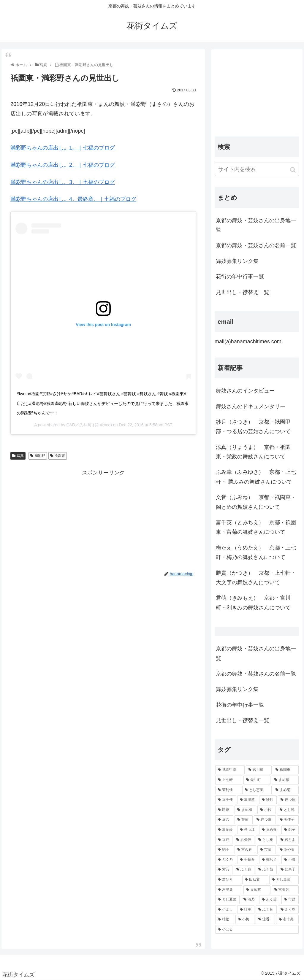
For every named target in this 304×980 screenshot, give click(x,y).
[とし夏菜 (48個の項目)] (227, 900)
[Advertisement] (103, 519)
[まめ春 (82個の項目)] (270, 830)
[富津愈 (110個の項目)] (248, 800)
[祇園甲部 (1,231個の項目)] (230, 770)
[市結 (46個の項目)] (290, 900)
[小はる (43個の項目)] (257, 930)
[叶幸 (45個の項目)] (246, 910)
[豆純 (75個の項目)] (224, 840)
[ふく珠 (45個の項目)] (288, 910)
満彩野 (40, 456)
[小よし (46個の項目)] (226, 910)
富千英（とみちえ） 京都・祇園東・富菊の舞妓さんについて (256, 527)
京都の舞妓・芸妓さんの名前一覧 (256, 245)
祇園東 (60, 456)
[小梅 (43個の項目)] (245, 919)
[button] (293, 170)
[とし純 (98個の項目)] (288, 810)
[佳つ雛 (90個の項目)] (265, 820)
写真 (20, 456)
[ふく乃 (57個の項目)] (226, 860)
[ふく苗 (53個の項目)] (266, 870)
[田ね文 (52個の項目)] (255, 880)
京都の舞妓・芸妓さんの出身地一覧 (256, 225)
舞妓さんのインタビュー (245, 391)
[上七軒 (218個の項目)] (229, 780)
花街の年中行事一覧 (240, 277)
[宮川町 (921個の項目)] (259, 770)
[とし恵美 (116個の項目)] (257, 790)
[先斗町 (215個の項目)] (257, 780)
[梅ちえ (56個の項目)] (270, 860)
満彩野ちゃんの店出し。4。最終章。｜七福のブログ (73, 199)
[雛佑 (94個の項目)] (244, 820)
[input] (257, 169)
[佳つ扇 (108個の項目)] (288, 800)
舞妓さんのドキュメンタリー (251, 406)
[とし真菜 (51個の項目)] (284, 880)
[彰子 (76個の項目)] (290, 830)
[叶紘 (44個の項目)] (225, 919)
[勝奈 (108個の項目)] (224, 810)
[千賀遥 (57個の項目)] (248, 860)
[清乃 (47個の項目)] (249, 900)
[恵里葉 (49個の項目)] (229, 890)
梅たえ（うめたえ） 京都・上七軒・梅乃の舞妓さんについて (256, 552)
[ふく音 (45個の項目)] (266, 910)
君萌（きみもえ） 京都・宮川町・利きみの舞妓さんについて (253, 603)
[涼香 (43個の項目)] (265, 919)
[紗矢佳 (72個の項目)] (244, 840)
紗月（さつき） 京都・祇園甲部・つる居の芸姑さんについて (253, 427)
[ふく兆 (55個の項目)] (244, 870)
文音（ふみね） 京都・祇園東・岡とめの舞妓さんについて (256, 502)
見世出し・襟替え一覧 (243, 292)
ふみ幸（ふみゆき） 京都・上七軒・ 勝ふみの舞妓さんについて (256, 477)
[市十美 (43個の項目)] (287, 919)
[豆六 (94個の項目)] (224, 820)
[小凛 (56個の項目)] (290, 860)
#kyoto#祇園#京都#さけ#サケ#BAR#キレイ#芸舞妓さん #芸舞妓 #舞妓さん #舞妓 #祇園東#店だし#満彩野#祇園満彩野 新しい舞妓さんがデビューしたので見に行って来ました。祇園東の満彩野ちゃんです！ (103, 403)
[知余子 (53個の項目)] (288, 870)
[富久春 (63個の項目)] (245, 850)
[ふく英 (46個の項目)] (270, 900)
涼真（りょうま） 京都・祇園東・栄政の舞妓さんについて (253, 452)
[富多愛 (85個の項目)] (226, 830)
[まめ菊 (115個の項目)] (286, 790)
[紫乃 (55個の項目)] (224, 870)
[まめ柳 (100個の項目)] (245, 810)
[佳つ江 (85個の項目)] (248, 830)
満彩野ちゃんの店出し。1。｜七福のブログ (63, 148)
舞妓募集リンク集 (237, 261)
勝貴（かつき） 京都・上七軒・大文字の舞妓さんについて (256, 578)
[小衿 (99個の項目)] (266, 810)
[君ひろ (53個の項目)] (228, 880)
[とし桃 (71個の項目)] (266, 840)
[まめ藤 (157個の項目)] (285, 780)
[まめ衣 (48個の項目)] (257, 890)
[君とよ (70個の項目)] (288, 840)
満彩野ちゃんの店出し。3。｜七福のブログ (63, 182)
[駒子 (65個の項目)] (224, 850)
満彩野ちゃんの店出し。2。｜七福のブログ (63, 165)
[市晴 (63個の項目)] (266, 850)
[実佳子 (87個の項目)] (288, 820)
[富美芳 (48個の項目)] (285, 890)
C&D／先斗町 (79, 425)
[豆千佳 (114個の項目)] (226, 800)
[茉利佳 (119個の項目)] (228, 790)
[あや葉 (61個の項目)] (288, 850)
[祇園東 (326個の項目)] (286, 770)
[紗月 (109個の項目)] (268, 800)
